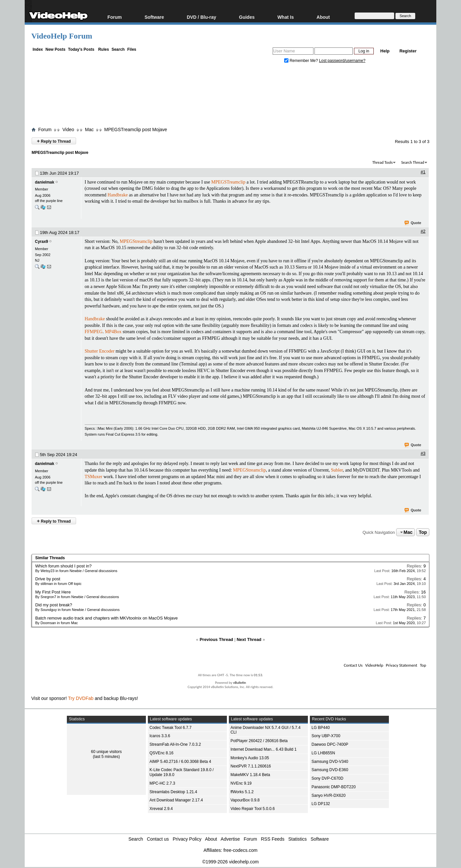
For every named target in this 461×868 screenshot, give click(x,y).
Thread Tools (383, 162)
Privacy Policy (187, 839)
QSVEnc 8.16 (162, 753)
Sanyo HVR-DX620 (328, 796)
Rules (104, 49)
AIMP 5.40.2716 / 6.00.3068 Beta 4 (180, 762)
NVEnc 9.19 (241, 783)
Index (38, 49)
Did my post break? (54, 605)
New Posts (55, 49)
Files (132, 49)
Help (385, 51)
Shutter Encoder (100, 351)
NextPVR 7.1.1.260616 (251, 766)
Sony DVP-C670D (327, 778)
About (323, 17)
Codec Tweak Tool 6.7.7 (171, 728)
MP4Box (113, 332)
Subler (337, 470)
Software (154, 17)
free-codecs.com (240, 850)
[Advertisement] (230, 97)
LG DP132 (321, 804)
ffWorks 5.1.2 (242, 792)
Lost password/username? (342, 61)
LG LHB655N (323, 753)
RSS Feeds (273, 839)
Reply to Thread (54, 141)
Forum (115, 17)
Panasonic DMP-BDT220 (334, 787)
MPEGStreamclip (136, 241)
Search (118, 49)
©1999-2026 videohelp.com (230, 862)
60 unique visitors (106, 752)
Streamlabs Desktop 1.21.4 (173, 792)
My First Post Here (53, 592)
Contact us (158, 839)
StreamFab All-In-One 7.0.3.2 (175, 744)
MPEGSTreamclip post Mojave (136, 130)
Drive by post (48, 579)
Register (408, 51)
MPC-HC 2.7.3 (162, 783)
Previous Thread (216, 639)
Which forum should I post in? (63, 566)
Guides (247, 17)
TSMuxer (94, 477)
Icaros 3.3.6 (160, 736)
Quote (413, 223)
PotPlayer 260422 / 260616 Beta (259, 741)
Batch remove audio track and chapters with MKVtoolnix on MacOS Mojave (107, 618)
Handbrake (118, 195)
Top (423, 532)
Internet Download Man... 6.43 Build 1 (264, 749)
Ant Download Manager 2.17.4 (176, 800)
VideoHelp (374, 665)
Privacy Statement (402, 665)
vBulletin (240, 683)
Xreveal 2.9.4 (161, 809)
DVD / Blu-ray (201, 17)
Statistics (298, 839)
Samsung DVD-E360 (330, 770)
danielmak (45, 182)
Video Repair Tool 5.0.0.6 (253, 809)
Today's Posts (81, 49)
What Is (285, 17)
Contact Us (353, 665)
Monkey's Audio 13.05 (250, 758)
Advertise (230, 839)
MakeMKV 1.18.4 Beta (250, 775)
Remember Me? (302, 61)
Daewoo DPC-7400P (330, 744)
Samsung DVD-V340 (330, 762)
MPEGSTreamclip (229, 182)
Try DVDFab (81, 698)
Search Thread (413, 162)
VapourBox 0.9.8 (245, 800)
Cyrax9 (41, 242)
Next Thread (249, 639)
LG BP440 (321, 728)
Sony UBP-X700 (326, 736)
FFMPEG (94, 332)
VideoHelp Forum (62, 36)
